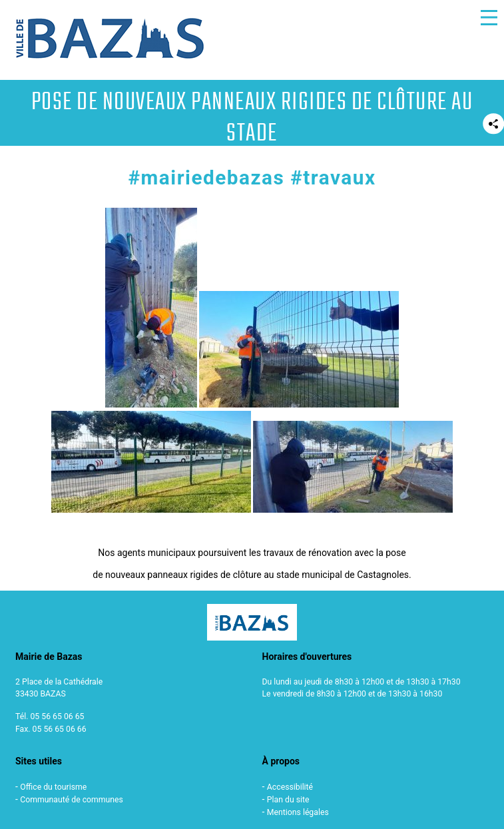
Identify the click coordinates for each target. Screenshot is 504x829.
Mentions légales (298, 812)
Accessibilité (290, 787)
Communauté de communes (72, 800)
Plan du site (288, 800)
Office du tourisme (53, 787)
